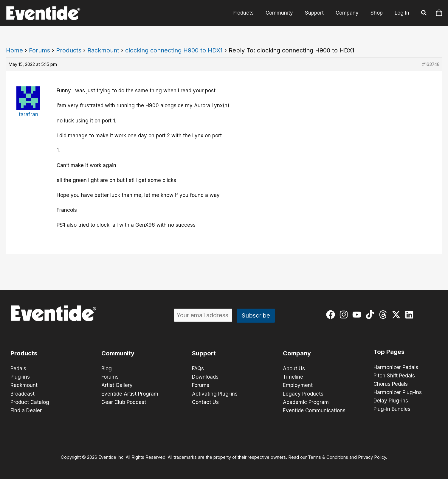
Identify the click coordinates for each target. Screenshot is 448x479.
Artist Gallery (117, 385)
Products (251, 13)
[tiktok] (371, 315)
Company (350, 13)
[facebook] (332, 315)
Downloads (205, 377)
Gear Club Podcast (124, 402)
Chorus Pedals (391, 384)
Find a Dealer (26, 410)
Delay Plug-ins (391, 401)
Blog (107, 368)
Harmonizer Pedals (396, 367)
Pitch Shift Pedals (394, 376)
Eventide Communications (314, 410)
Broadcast (23, 394)
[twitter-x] (397, 315)
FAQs (198, 368)
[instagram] (345, 315)
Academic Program (306, 402)
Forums (39, 50)
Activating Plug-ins (215, 394)
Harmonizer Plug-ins (398, 392)
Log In (402, 13)
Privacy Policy (372, 457)
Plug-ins (20, 377)
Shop (378, 13)
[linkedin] (411, 315)
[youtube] (358, 315)
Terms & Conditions (328, 457)
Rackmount (103, 50)
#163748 (431, 64)
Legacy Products (303, 394)
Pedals (18, 368)
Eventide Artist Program (130, 394)
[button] (424, 14)
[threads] (384, 315)
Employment (298, 385)
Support (319, 13)
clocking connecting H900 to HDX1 (174, 50)
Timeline (293, 377)
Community (286, 13)
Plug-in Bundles (392, 409)
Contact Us (205, 402)
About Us (294, 368)
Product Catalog (30, 402)
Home (14, 50)
